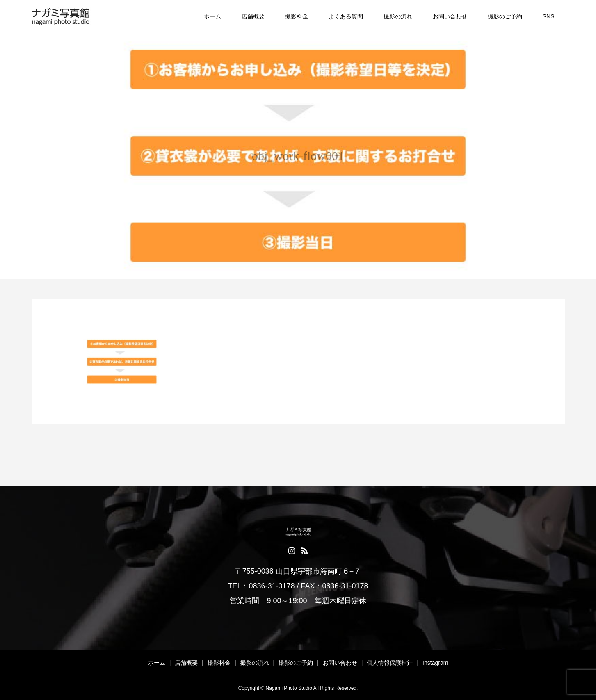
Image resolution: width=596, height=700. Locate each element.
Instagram (435, 663)
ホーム (212, 16)
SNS (549, 16)
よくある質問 (346, 16)
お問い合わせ (450, 16)
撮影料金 (297, 16)
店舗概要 (253, 16)
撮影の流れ (398, 16)
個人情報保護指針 (390, 663)
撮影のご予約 (505, 16)
